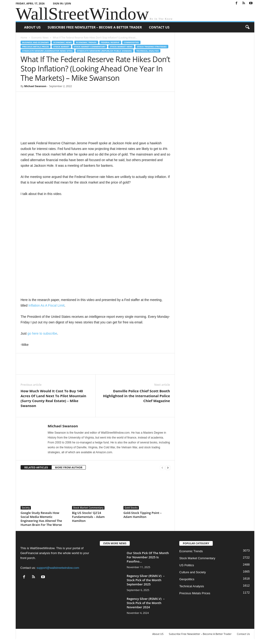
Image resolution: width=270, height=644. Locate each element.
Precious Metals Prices (36, 47)
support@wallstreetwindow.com (58, 568)
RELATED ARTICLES (36, 467)
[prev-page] (162, 468)
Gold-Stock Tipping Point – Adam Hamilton (142, 515)
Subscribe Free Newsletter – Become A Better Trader (95, 27)
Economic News (40, 38)
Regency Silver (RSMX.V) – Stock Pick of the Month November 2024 (146, 603)
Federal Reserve (110, 42)
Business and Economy (36, 42)
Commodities (131, 42)
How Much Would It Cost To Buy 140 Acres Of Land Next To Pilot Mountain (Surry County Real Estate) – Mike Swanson (53, 398)
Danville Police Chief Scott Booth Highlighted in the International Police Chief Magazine (137, 396)
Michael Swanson (35, 86)
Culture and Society (193, 572)
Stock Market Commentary (90, 47)
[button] (247, 27)
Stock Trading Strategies (152, 47)
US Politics (187, 565)
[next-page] (168, 468)
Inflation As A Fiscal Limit (46, 305)
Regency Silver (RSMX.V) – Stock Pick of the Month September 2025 (146, 580)
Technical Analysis (148, 51)
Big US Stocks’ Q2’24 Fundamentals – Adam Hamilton (88, 517)
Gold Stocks (131, 508)
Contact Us (159, 27)
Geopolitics (187, 579)
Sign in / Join (62, 3)
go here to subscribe (42, 333)
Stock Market (61, 47)
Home (24, 38)
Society (26, 508)
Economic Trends (86, 42)
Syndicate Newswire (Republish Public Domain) (104, 51)
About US (32, 27)
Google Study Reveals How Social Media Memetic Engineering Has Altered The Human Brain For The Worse (41, 519)
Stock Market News (121, 47)
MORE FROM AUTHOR (69, 467)
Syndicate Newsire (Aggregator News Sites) (47, 51)
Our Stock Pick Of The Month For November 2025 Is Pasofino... (148, 557)
